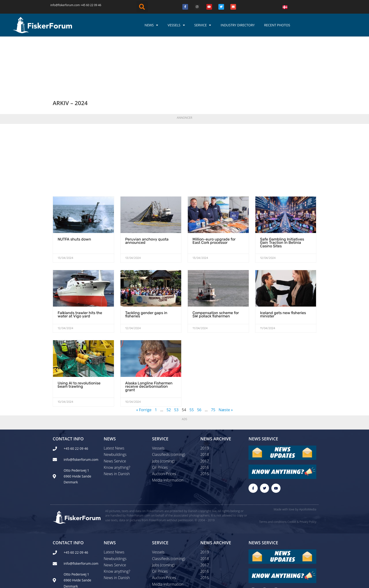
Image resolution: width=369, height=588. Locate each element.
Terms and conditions (273, 472)
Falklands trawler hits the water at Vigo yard (80, 265)
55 (192, 360)
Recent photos (277, 25)
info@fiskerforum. (62, 5)
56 (199, 360)
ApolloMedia (308, 460)
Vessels (176, 25)
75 (213, 360)
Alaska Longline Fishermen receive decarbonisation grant (149, 337)
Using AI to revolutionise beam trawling (79, 335)
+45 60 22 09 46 (91, 5)
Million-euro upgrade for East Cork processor (214, 191)
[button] (142, 7)
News (151, 25)
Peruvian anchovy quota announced (147, 191)
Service (203, 25)
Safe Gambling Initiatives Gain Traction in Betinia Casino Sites (282, 193)
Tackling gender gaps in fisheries (146, 265)
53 (176, 360)
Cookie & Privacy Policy (302, 472)
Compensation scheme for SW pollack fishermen (216, 265)
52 (169, 360)
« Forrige (144, 360)
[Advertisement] (184, 109)
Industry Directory (238, 25)
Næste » (226, 360)
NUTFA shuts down (74, 190)
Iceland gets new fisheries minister (283, 265)
